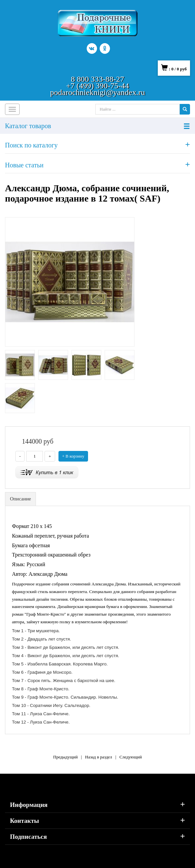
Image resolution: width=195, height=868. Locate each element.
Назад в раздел (98, 757)
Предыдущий (65, 757)
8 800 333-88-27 (98, 79)
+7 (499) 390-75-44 (98, 86)
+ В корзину (73, 456)
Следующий (131, 757)
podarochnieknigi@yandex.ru (97, 92)
